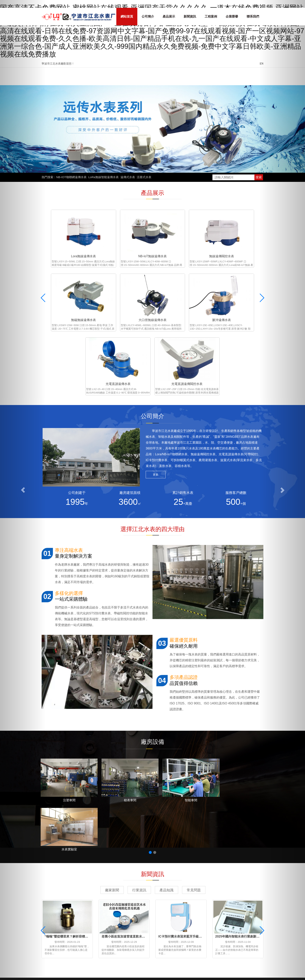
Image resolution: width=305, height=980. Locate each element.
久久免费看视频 (66, 960)
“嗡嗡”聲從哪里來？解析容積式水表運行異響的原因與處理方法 (88, 809)
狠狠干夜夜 (57, 951)
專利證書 (123, 887)
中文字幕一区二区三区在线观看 (68, 946)
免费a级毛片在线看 (257, 942)
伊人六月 (180, 964)
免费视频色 (163, 964)
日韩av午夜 (222, 951)
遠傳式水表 (128, 177)
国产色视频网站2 (183, 960)
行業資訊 (139, 763)
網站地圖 (168, 916)
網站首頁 (127, 16)
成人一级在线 (49, 973)
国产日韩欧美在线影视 (171, 951)
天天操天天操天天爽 (107, 942)
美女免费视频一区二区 (76, 964)
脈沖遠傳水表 (124, 304)
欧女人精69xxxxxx (92, 960)
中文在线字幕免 (80, 942)
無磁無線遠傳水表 (238, 248)
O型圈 (140, 910)
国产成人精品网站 (185, 942)
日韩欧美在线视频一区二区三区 (243, 964)
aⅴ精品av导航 (231, 942)
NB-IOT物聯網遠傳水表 (71, 177)
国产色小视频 (104, 964)
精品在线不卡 (57, 942)
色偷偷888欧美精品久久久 (86, 951)
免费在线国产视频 (189, 946)
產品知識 (167, 763)
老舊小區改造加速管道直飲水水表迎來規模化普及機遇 (139, 809)
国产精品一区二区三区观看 (200, 969)
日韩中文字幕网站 (69, 969)
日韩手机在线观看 (136, 942)
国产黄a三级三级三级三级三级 (76, 955)
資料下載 (123, 898)
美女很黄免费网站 (206, 955)
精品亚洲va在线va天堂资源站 (138, 969)
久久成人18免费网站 (106, 946)
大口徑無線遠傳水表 (67, 304)
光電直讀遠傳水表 (181, 304)
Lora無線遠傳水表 (67, 248)
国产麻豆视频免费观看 (203, 964)
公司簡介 (148, 16)
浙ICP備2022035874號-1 (192, 916)
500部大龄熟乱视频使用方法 (120, 955)
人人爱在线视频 (180, 955)
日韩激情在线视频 (154, 955)
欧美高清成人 (231, 969)
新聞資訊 (190, 16)
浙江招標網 (104, 910)
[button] (23, 490)
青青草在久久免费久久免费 (134, 964)
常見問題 (194, 763)
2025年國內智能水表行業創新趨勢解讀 (242, 809)
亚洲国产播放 (138, 960)
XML (176, 916)
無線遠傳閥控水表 (181, 248)
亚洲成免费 (240, 951)
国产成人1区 (170, 969)
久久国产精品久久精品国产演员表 (130, 951)
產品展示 (169, 16)
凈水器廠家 (91, 910)
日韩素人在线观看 (244, 946)
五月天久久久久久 (216, 946)
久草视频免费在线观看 (158, 946)
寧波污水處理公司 (127, 910)
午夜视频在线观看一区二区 (240, 955)
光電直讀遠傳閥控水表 (238, 304)
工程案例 (211, 16)
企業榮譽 (232, 16)
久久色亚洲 (47, 969)
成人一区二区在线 (209, 960)
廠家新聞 (112, 763)
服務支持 (123, 892)
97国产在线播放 (201, 951)
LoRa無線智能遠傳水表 (103, 177)
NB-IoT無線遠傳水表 (124, 248)
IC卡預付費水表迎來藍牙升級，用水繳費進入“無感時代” (197, 809)
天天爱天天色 (117, 960)
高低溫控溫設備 (77, 910)
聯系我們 (253, 16)
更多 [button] (156, 394)
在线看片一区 (209, 942)
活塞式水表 (144, 177)
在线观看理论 (234, 960)
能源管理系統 (61, 910)
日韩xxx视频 (132, 946)
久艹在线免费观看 (46, 964)
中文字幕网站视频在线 (100, 969)
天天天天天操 (159, 960)
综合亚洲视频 (160, 942)
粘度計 (114, 910)
